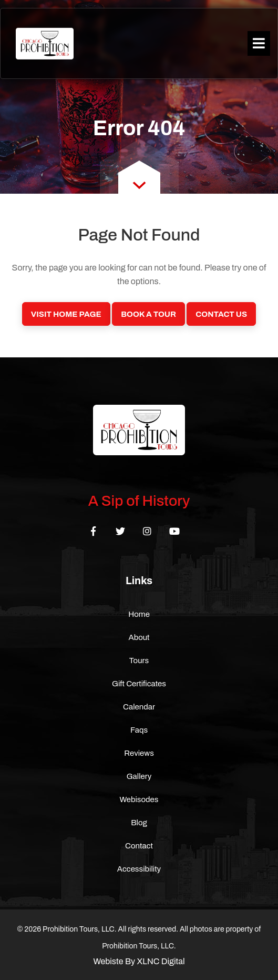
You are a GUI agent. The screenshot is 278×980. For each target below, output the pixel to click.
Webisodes (139, 799)
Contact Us (221, 314)
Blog (139, 823)
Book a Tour (148, 314)
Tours (139, 661)
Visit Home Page (66, 314)
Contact (139, 846)
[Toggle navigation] (259, 43)
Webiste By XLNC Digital (139, 961)
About (139, 637)
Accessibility (139, 869)
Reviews (139, 753)
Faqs (139, 730)
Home (139, 614)
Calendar (139, 707)
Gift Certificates (139, 684)
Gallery (139, 776)
